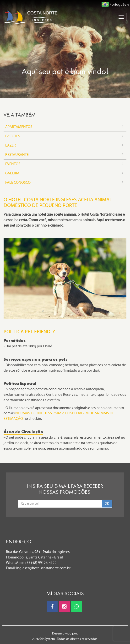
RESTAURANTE (65, 155)
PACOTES (65, 136)
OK (107, 504)
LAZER (65, 146)
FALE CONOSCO (65, 183)
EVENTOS (65, 164)
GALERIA (65, 173)
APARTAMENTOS (65, 127)
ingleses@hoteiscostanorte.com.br (43, 568)
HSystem (49, 639)
